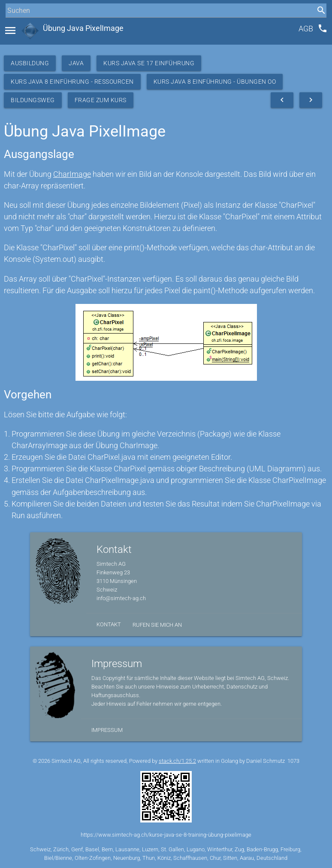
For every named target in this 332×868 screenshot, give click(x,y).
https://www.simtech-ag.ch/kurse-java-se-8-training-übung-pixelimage (166, 835)
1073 (293, 761)
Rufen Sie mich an (157, 625)
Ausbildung (30, 63)
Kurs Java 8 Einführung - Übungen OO (215, 82)
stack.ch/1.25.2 (177, 761)
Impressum (107, 730)
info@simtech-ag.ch (121, 598)
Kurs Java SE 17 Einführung (149, 63)
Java (76, 63)
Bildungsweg (33, 100)
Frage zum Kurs (101, 100)
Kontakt (109, 624)
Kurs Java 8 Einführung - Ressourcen (72, 82)
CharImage (72, 174)
